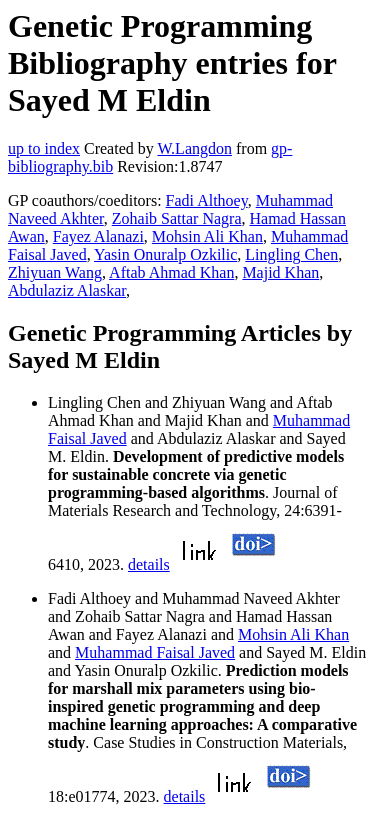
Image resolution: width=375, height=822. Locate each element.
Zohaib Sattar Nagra (177, 218)
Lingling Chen (291, 254)
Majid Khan (280, 272)
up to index (44, 148)
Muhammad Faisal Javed (155, 652)
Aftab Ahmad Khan (171, 272)
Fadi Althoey (207, 200)
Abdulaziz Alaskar (67, 290)
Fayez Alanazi (98, 236)
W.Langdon (194, 148)
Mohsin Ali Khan (207, 236)
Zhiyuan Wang (55, 272)
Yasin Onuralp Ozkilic (165, 254)
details (149, 564)
